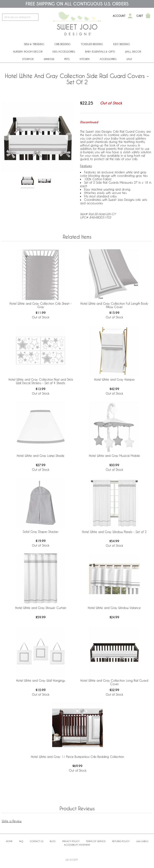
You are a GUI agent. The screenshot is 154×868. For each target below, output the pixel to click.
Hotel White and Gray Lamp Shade (41, 456)
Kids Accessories (64, 51)
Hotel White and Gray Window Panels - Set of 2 (114, 532)
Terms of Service (96, 841)
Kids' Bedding (122, 44)
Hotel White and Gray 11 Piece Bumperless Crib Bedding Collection (77, 757)
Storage (28, 59)
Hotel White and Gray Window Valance (114, 608)
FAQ (21, 841)
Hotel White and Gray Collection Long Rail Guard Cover (114, 682)
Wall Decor (133, 51)
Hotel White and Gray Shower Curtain (41, 608)
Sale (129, 59)
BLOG (53, 841)
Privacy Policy (71, 841)
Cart (140, 16)
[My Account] (130, 16)
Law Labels (142, 841)
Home (9, 841)
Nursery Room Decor (28, 51)
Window (49, 59)
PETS (67, 59)
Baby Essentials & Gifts (100, 51)
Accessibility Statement (77, 845)
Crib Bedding (63, 44)
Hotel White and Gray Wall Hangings (41, 680)
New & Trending (34, 44)
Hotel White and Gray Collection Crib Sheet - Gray (41, 305)
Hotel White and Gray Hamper (114, 379)
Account (119, 16)
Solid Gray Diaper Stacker (41, 532)
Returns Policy (121, 841)
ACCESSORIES (108, 59)
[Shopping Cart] (148, 16)
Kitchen (85, 59)
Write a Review (12, 821)
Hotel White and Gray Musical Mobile (114, 456)
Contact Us (37, 841)
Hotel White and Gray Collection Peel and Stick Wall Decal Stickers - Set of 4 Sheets (41, 381)
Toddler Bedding (92, 44)
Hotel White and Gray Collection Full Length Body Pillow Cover (114, 305)
